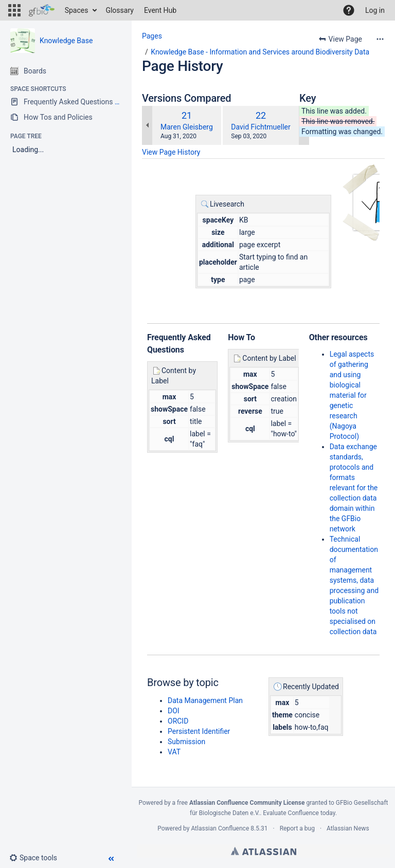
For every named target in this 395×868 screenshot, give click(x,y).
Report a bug (297, 828)
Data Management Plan (205, 700)
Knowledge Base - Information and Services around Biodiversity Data (260, 52)
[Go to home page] (42, 10)
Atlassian (264, 851)
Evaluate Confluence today (299, 813)
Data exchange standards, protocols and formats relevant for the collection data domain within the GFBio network (354, 488)
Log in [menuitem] (375, 10)
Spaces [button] (77, 10)
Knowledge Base (66, 41)
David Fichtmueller (261, 127)
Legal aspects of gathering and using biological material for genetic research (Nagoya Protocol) (352, 395)
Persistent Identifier (199, 731)
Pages (152, 36)
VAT (174, 752)
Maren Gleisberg (187, 127)
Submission (186, 742)
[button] (14, 10)
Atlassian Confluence (220, 828)
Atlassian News (348, 828)
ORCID (178, 721)
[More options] (380, 39)
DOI (174, 711)
